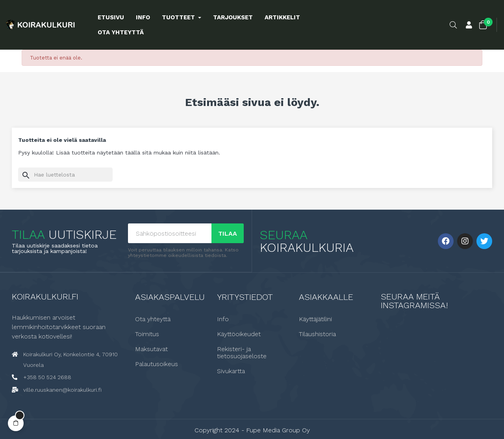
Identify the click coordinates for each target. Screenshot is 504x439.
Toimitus (147, 334)
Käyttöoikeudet (239, 334)
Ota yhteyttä (153, 319)
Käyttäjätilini (315, 319)
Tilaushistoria (317, 334)
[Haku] (65, 175)
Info (223, 319)
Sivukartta (231, 371)
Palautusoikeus (157, 364)
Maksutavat (151, 349)
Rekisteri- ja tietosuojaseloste (242, 352)
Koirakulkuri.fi (45, 296)
